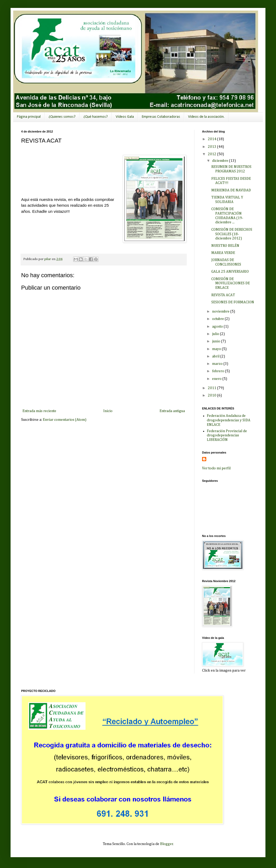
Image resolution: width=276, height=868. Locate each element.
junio (217, 341)
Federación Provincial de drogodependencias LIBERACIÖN (227, 436)
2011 (212, 388)
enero (217, 379)
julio (216, 334)
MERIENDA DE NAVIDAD (231, 190)
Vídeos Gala (125, 117)
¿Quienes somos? (62, 117)
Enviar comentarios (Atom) (65, 420)
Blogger (167, 844)
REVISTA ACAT (223, 295)
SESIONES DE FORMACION (233, 302)
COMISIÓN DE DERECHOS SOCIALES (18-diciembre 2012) (232, 234)
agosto (218, 327)
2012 (212, 154)
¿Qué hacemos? (96, 117)
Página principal (29, 117)
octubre (218, 319)
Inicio (108, 411)
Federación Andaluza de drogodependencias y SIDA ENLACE (229, 420)
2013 (212, 147)
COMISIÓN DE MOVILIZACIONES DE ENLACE (231, 284)
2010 (212, 395)
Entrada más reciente (39, 411)
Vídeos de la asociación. (206, 117)
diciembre (221, 161)
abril (216, 356)
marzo (218, 364)
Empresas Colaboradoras (161, 117)
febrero (219, 371)
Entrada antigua (172, 411)
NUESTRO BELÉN (225, 246)
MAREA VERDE (223, 253)
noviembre (221, 312)
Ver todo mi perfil (216, 468)
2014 (212, 139)
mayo (217, 349)
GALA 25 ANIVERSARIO (230, 272)
